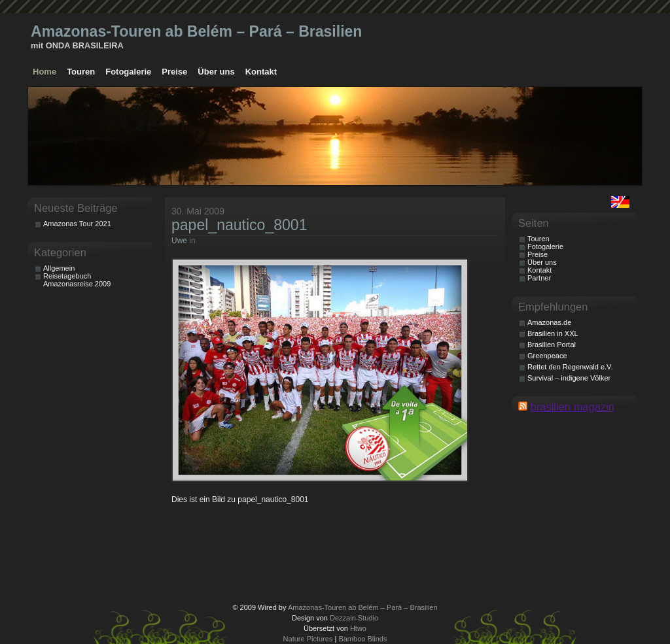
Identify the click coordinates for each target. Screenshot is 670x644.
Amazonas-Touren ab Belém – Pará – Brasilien (196, 31)
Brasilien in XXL (553, 333)
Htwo (358, 628)
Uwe (179, 241)
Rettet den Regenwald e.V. (570, 367)
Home (44, 72)
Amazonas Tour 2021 (77, 224)
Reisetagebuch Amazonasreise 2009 (77, 280)
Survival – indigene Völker (569, 378)
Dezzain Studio (354, 618)
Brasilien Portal (552, 345)
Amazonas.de (549, 322)
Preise (174, 72)
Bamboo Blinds (362, 639)
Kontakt (261, 72)
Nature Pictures (308, 639)
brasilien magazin (573, 407)
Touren (81, 72)
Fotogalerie (128, 72)
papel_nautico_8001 (239, 225)
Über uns (216, 72)
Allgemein (59, 268)
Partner (539, 278)
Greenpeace (547, 356)
